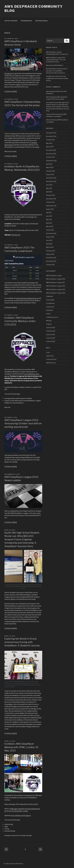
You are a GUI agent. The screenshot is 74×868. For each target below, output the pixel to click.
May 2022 (49, 188)
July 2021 (49, 213)
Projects (49, 324)
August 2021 (50, 209)
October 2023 (50, 157)
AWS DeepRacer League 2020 (56, 279)
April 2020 (49, 244)
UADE (18, 85)
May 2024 (49, 143)
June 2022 (49, 185)
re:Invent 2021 (50, 335)
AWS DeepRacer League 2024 (56, 293)
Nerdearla (8, 74)
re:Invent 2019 (51, 328)
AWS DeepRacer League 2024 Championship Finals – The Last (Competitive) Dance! (56, 60)
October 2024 (50, 140)
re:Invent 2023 (51, 341)
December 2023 (51, 150)
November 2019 (51, 261)
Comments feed (51, 359)
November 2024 (51, 136)
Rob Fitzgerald (51, 97)
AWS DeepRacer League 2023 (56, 289)
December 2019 (51, 258)
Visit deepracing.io (42, 21)
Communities (50, 300)
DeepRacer (50, 310)
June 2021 (49, 216)
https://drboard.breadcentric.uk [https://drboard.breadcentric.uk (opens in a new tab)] (27, 298)
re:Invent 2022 (51, 338)
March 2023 (50, 167)
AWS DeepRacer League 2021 (55, 282)
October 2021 (50, 202)
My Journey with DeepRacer (55, 65)
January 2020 (50, 254)
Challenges (50, 296)
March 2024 (50, 147)
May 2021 (49, 220)
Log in (48, 352)
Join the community (11, 21)
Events (48, 314)
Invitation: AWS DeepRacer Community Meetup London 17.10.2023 (20, 321)
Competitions (50, 303)
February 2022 (50, 195)
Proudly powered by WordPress (14, 864)
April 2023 (49, 164)
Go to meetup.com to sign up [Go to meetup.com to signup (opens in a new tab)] (21, 815)
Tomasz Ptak (50, 114)
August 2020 (50, 237)
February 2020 (51, 251)
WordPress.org (51, 363)
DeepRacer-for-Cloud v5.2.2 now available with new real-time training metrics (57, 78)
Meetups (49, 321)
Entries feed (50, 356)
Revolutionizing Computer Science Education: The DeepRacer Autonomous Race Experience (57, 71)
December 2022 (51, 178)
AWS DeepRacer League (54, 276)
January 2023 (50, 174)
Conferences (50, 307)
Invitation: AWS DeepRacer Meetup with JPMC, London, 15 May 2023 (21, 747)
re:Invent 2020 (51, 331)
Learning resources (52, 317)
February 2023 (50, 171)
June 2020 (49, 240)
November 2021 (51, 199)
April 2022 (49, 192)
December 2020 (51, 233)
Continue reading (11, 91)
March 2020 (50, 247)
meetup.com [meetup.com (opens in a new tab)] (16, 235)
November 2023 (51, 154)
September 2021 (51, 206)
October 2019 (50, 265)
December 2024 (51, 133)
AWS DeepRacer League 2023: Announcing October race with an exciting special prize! (23, 423)
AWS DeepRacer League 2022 (56, 286)
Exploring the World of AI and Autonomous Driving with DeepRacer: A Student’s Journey (22, 642)
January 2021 (50, 230)
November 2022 (51, 181)
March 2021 (50, 226)
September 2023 (51, 161)
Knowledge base (26, 21)
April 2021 (49, 223)
